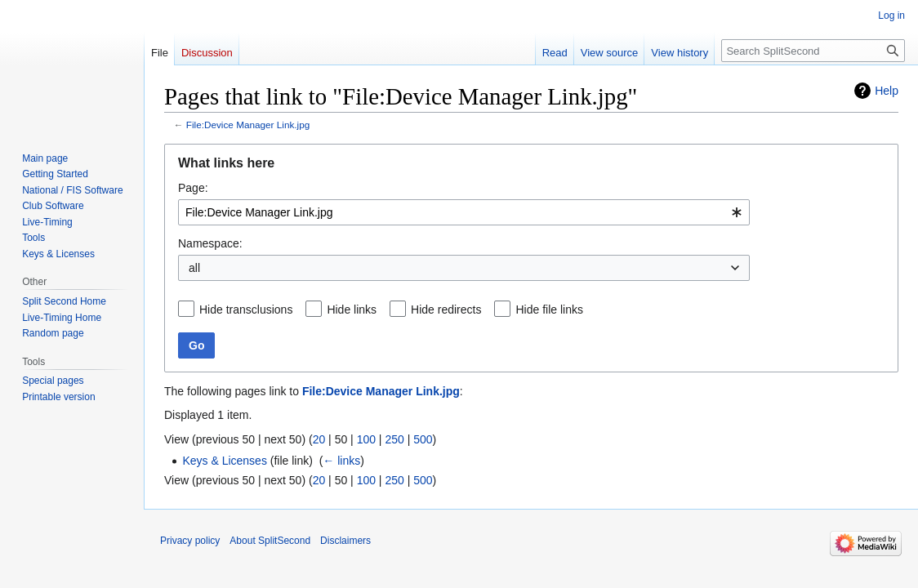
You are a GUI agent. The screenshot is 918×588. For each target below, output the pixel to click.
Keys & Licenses (225, 461)
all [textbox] (194, 268)
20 (319, 439)
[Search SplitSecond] (813, 51)
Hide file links (549, 310)
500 (423, 439)
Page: (193, 188)
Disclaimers (345, 541)
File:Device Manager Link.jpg (248, 125)
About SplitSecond (270, 541)
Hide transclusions (246, 310)
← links (341, 461)
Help (887, 91)
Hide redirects (446, 310)
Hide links (352, 310)
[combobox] (464, 212)
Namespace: (210, 243)
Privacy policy (190, 541)
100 (366, 439)
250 (394, 439)
